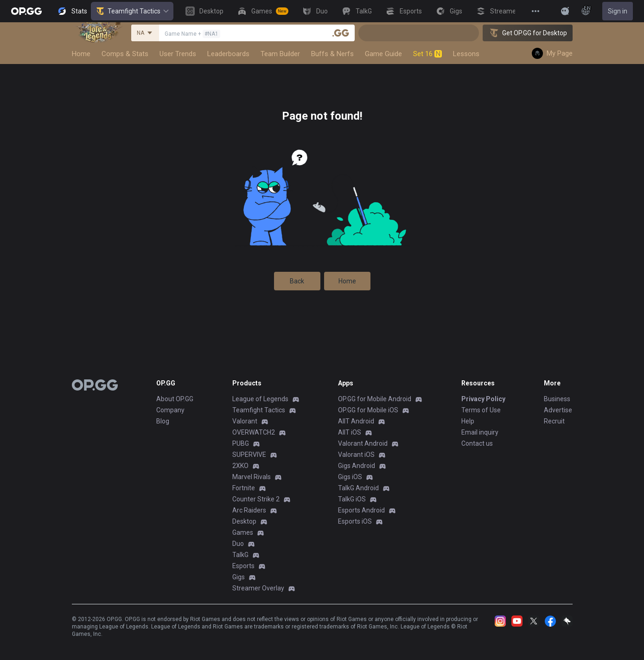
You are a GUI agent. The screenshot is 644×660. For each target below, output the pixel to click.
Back (297, 281)
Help (468, 421)
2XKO (240, 466)
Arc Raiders (249, 510)
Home (81, 54)
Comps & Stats (125, 54)
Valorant (245, 421)
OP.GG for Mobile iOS (368, 410)
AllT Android (356, 421)
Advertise (558, 410)
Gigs (239, 577)
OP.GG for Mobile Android (375, 399)
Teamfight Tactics (132, 11)
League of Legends (260, 399)
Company (170, 410)
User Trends (178, 54)
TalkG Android (358, 488)
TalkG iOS (352, 499)
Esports (243, 566)
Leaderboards (228, 54)
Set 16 (427, 54)
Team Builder (280, 54)
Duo (238, 544)
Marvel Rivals (252, 477)
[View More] (536, 11)
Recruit (554, 421)
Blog (163, 421)
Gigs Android (357, 466)
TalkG (240, 555)
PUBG (241, 443)
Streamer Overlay (258, 588)
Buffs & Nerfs (332, 54)
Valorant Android (363, 443)
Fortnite (244, 488)
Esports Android (361, 510)
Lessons (466, 54)
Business (557, 399)
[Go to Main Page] (26, 11)
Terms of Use (481, 410)
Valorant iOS (356, 455)
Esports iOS (355, 521)
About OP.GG (175, 399)
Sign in (618, 11)
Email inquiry (480, 432)
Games (243, 532)
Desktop (244, 521)
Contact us (477, 443)
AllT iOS (350, 432)
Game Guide (383, 54)
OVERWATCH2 (254, 432)
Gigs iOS (350, 477)
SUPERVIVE (249, 455)
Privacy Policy (483, 399)
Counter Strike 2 (256, 499)
